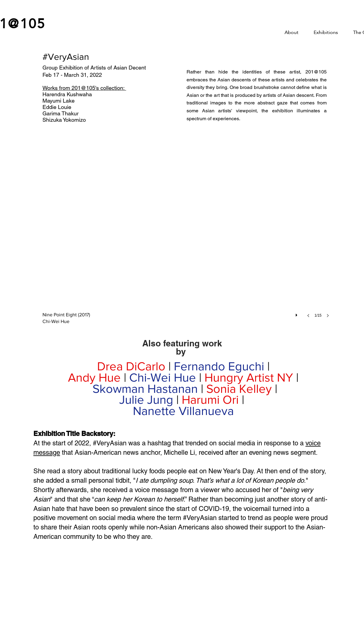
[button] (188, 236)
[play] (297, 314)
